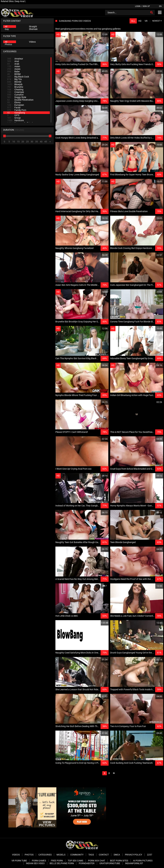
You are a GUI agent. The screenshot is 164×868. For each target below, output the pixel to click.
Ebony (14, 102)
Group (14, 118)
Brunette (15, 87)
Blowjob (15, 84)
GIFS (13, 115)
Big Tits (14, 79)
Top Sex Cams (75, 861)
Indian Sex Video (35, 863)
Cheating (15, 90)
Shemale (33, 29)
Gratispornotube (110, 863)
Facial (14, 108)
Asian (14, 66)
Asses (14, 69)
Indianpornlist (134, 863)
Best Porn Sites (119, 861)
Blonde (14, 82)
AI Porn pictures (143, 861)
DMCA (117, 855)
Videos (32, 42)
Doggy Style (17, 97)
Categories (45, 855)
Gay (7, 29)
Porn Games (39, 861)
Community (77, 855)
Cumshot (15, 95)
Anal (13, 61)
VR (146, 21)
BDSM (14, 74)
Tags (91, 855)
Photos (8, 44)
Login (138, 6)
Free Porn (57, 861)
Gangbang (16, 113)
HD (140, 21)
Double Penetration (20, 100)
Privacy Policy (133, 855)
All (6, 27)
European (16, 105)
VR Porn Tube (19, 861)
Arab (13, 64)
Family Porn (17, 110)
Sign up (146, 6)
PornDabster (87, 863)
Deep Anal (20, 1)
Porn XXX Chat (97, 861)
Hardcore (15, 120)
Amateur (15, 59)
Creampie (16, 92)
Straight (33, 27)
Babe (13, 72)
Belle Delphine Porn (62, 863)
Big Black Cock (18, 77)
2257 (150, 855)
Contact (104, 855)
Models (61, 855)
